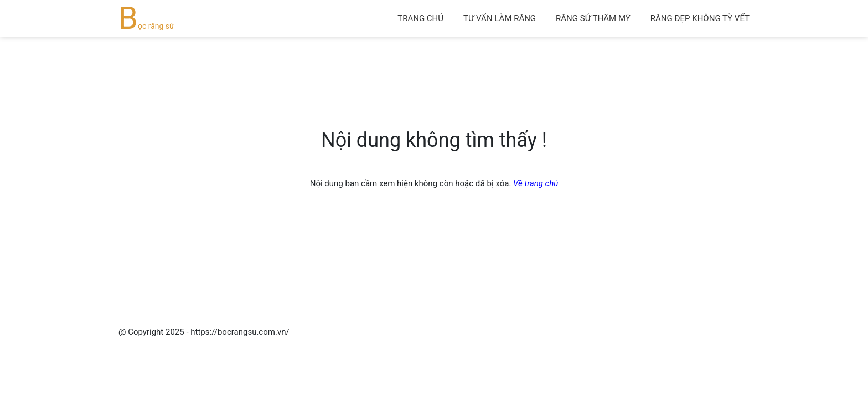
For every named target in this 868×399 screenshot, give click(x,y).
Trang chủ (420, 18)
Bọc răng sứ (146, 26)
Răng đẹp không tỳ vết (700, 18)
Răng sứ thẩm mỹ (593, 18)
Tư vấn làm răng (500, 18)
